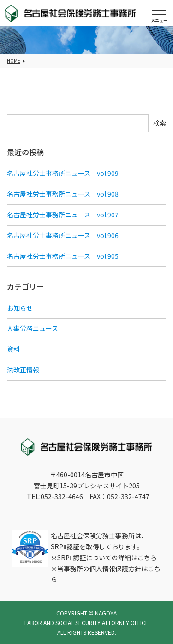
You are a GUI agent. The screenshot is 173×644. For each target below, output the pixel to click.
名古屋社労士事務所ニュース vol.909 (63, 173)
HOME (14, 61)
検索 (160, 123)
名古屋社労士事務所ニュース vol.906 (63, 235)
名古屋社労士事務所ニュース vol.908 (63, 194)
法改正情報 (23, 370)
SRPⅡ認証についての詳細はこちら (107, 557)
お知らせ (20, 308)
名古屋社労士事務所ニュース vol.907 (63, 215)
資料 (13, 349)
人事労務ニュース (33, 328)
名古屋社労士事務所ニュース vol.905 (63, 256)
